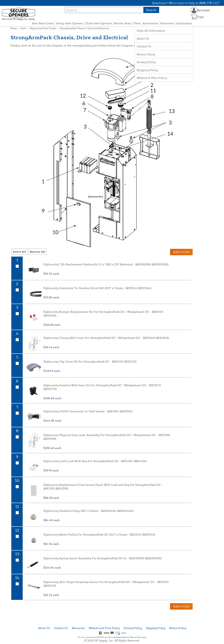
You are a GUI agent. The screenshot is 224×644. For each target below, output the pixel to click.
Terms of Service (136, 637)
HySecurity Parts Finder (43, 28)
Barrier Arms (123, 23)
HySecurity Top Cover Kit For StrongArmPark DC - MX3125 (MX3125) (90, 361)
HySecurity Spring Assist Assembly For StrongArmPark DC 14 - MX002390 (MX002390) (102, 558)
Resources (167, 23)
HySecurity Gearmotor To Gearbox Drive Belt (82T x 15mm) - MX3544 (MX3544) (97, 288)
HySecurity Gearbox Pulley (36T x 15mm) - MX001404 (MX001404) (89, 511)
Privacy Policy (133, 628)
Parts (137, 23)
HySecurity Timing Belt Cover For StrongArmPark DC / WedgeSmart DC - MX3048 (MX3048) (106, 338)
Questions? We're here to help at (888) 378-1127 (186, 3)
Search (151, 10)
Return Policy (178, 628)
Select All (19, 252)
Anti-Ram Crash (43, 23)
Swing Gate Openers (70, 23)
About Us (44, 628)
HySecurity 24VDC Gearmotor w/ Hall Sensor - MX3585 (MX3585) (88, 411)
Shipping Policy (156, 628)
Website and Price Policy (104, 628)
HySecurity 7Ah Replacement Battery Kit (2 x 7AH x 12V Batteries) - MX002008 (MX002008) (106, 264)
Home (14, 28)
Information (184, 23)
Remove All (37, 252)
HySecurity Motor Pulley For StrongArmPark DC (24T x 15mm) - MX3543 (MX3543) (99, 534)
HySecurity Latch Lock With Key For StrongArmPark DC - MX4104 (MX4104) (95, 461)
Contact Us (61, 628)
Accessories (150, 23)
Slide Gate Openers (99, 23)
